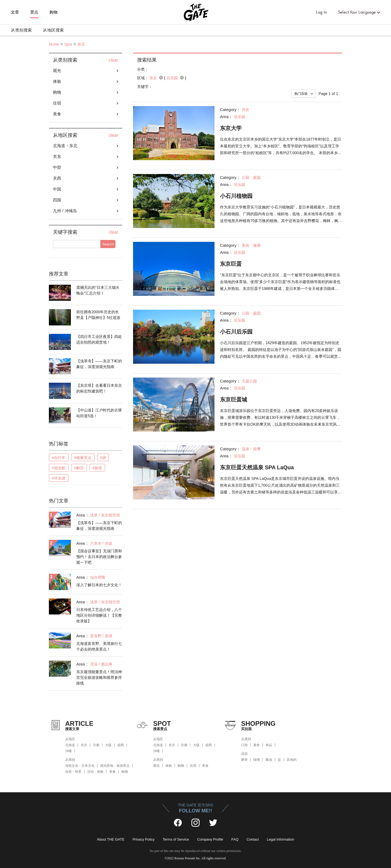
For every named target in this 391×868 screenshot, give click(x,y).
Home (54, 44)
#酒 (103, 458)
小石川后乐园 (236, 332)
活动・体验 (95, 772)
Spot (68, 44)
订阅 (244, 745)
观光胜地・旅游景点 (115, 766)
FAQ (235, 839)
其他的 (292, 760)
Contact (253, 839)
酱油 (269, 760)
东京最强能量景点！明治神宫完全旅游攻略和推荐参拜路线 (99, 677)
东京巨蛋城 (234, 400)
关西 (57, 178)
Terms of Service (176, 839)
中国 (57, 189)
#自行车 (59, 458)
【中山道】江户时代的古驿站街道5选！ (99, 413)
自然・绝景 (73, 772)
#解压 (79, 468)
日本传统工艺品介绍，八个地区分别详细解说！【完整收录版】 (99, 615)
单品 (269, 745)
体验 (57, 81)
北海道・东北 (65, 146)
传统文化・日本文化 (80, 766)
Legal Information (280, 839)
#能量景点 (83, 458)
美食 (57, 114)
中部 (57, 167)
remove (161, 78)
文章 (15, 12)
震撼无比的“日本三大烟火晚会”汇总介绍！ (98, 290)
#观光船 (59, 468)
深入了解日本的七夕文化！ (99, 585)
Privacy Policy (144, 839)
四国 (57, 200)
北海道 (70, 745)
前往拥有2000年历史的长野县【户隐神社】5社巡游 (98, 315)
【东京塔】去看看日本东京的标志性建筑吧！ (99, 388)
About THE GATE (111, 839)
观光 (57, 70)
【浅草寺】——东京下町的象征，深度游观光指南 (99, 364)
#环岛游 (59, 478)
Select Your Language (357, 12)
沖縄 (68, 751)
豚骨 (244, 760)
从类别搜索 (21, 30)
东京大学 (231, 128)
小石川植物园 (236, 196)
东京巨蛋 (231, 264)
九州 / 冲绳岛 (65, 211)
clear (113, 60)
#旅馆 (97, 468)
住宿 (57, 103)
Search (108, 244)
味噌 (257, 760)
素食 (257, 745)
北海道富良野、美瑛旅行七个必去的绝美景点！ (99, 646)
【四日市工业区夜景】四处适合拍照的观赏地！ (99, 339)
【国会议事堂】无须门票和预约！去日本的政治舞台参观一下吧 (99, 557)
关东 (57, 156)
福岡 (121, 745)
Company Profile (210, 839)
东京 (81, 44)
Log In (321, 12)
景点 (34, 12)
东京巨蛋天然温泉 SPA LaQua (257, 467)
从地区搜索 (53, 30)
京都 (96, 745)
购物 (54, 12)
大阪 (108, 745)
